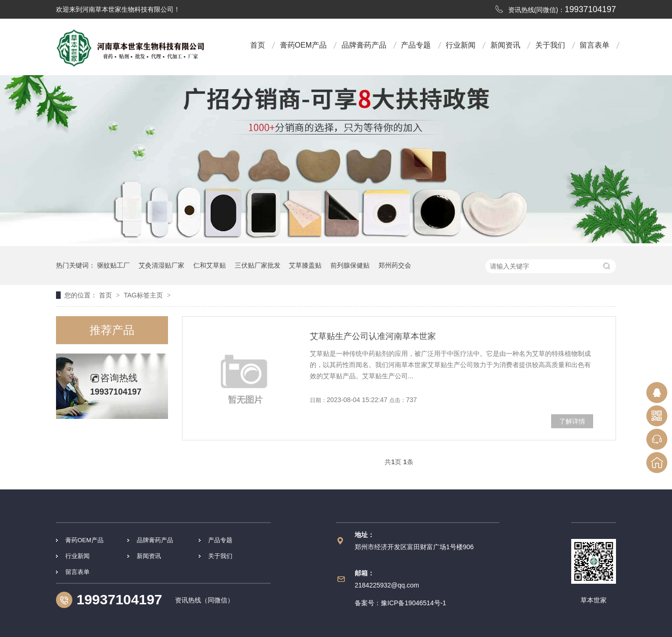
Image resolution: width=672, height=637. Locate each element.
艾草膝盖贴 (305, 265)
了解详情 (572, 421)
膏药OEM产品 (303, 45)
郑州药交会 (395, 265)
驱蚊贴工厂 (113, 265)
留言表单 (595, 45)
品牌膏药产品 (364, 45)
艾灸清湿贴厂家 (161, 265)
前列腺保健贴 (350, 265)
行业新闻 (461, 45)
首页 (258, 45)
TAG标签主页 (143, 295)
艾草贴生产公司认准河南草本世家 (373, 336)
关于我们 (550, 45)
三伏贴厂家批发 (258, 265)
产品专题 (416, 45)
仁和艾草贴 (210, 265)
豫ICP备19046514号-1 (413, 603)
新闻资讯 (505, 45)
